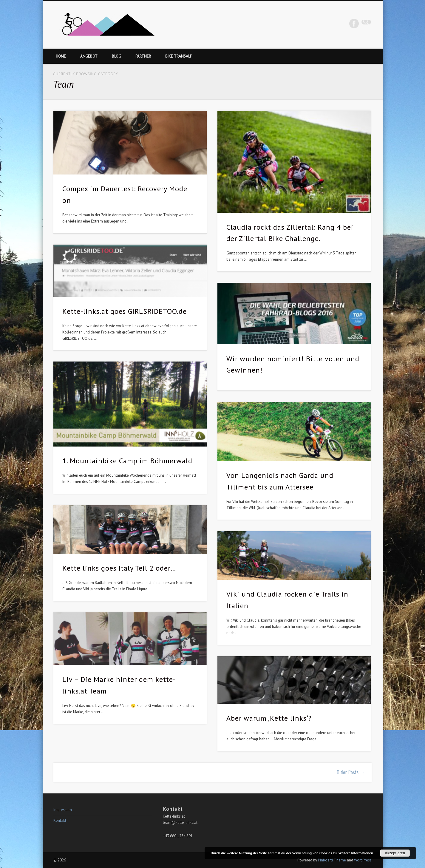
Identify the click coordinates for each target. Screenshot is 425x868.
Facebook (354, 24)
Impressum (63, 810)
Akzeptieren (395, 853)
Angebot (89, 56)
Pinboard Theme (332, 860)
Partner (143, 56)
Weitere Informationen (356, 853)
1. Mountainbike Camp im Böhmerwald (127, 461)
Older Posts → (351, 772)
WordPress (363, 860)
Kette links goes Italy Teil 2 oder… (119, 568)
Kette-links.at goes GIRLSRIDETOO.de (125, 311)
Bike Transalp (179, 56)
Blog (116, 56)
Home (61, 56)
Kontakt (60, 820)
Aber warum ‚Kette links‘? (269, 718)
